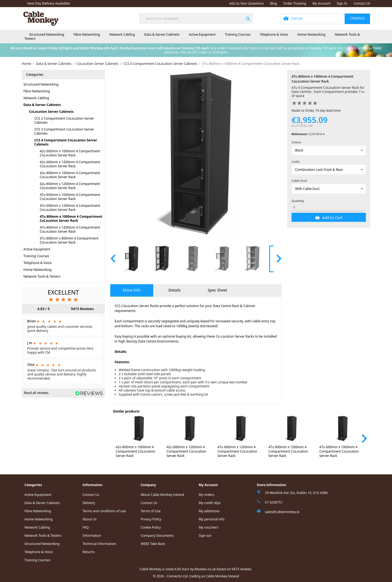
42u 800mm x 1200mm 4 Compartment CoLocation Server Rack (70, 186)
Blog (274, 3)
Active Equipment (202, 34)
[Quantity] (328, 207)
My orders (206, 495)
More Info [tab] (132, 290)
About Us (90, 519)
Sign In (342, 3)
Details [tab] (175, 290)
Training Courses (238, 34)
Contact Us (362, 3)
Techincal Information (99, 544)
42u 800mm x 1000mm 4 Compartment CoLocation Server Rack (70, 175)
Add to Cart (332, 218)
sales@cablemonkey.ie (282, 512)
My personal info (212, 519)
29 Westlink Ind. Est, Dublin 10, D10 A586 (296, 493)
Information (92, 536)
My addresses (209, 511)
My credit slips (210, 503)
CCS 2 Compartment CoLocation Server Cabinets (64, 120)
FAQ (86, 527)
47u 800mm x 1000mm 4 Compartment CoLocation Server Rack (71, 219)
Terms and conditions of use (104, 511)
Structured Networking (47, 34)
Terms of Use (151, 511)
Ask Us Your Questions (246, 3)
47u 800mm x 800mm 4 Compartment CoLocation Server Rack (69, 240)
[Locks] (329, 169)
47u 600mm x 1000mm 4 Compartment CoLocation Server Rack (70, 197)
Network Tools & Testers (42, 276)
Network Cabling (122, 34)
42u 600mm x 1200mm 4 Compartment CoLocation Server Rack (70, 164)
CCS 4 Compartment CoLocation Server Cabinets (66, 142)
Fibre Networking (87, 34)
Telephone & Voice (274, 34)
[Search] (196, 18)
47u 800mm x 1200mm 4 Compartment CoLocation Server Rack (70, 229)
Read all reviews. (37, 393)
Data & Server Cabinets (162, 34)
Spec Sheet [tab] (218, 290)
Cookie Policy (151, 527)
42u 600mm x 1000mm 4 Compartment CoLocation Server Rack (70, 153)
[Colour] (329, 150)
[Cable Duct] (329, 189)
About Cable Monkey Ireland (163, 495)
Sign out (205, 536)
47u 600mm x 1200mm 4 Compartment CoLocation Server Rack (70, 208)
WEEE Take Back (153, 544)
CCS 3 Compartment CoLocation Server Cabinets (64, 131)
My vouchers (209, 527)
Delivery (89, 503)
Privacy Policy (151, 519)
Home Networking (311, 34)
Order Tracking (295, 3)
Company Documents (157, 536)
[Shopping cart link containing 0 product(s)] (325, 19)
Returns (88, 552)
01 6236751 (274, 502)
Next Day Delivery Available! (49, 3)
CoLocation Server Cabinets (51, 112)
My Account (321, 3)
